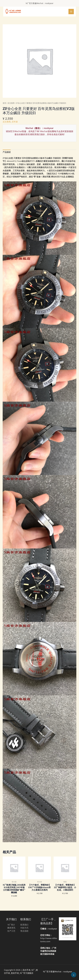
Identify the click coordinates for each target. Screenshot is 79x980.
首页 (4, 103)
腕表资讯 (11, 928)
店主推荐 (11, 103)
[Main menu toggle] (71, 12)
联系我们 (24, 925)
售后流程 (24, 931)
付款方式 (24, 928)
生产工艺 (11, 931)
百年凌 (15, 122)
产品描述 (7, 152)
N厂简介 (11, 925)
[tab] (7, 152)
